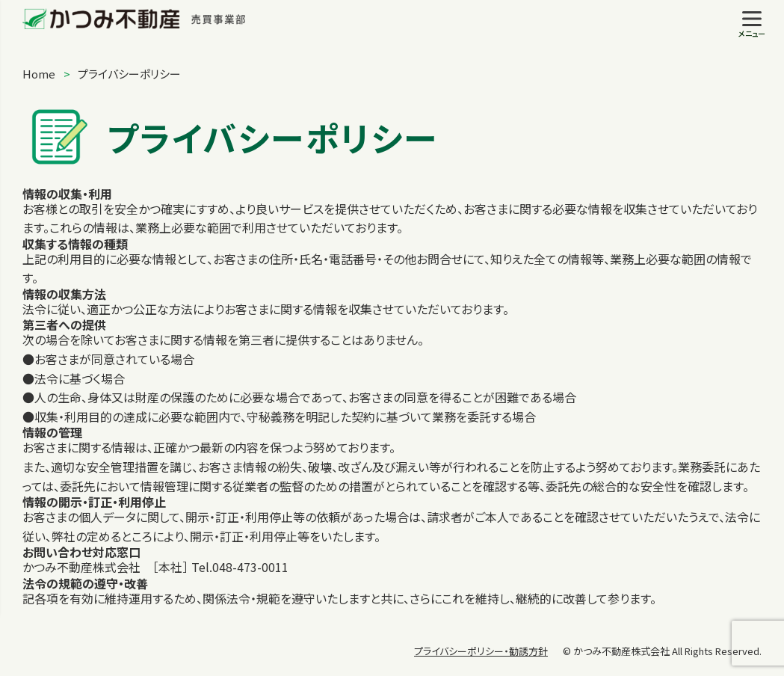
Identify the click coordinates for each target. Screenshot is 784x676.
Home (39, 74)
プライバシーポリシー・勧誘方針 (481, 651)
